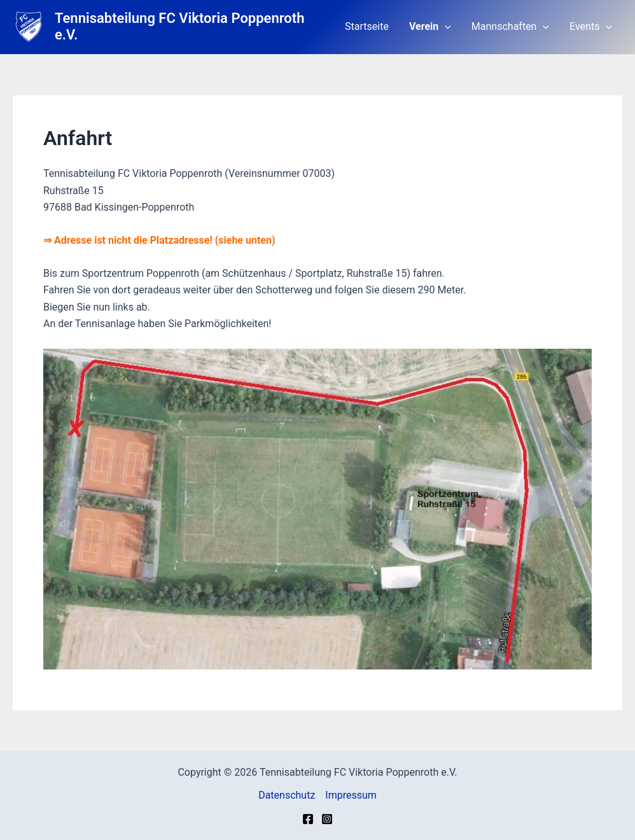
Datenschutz (287, 795)
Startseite (367, 26)
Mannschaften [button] (510, 27)
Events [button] (591, 27)
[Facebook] (308, 819)
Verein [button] (430, 27)
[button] (445, 27)
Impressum (351, 795)
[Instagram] (327, 819)
